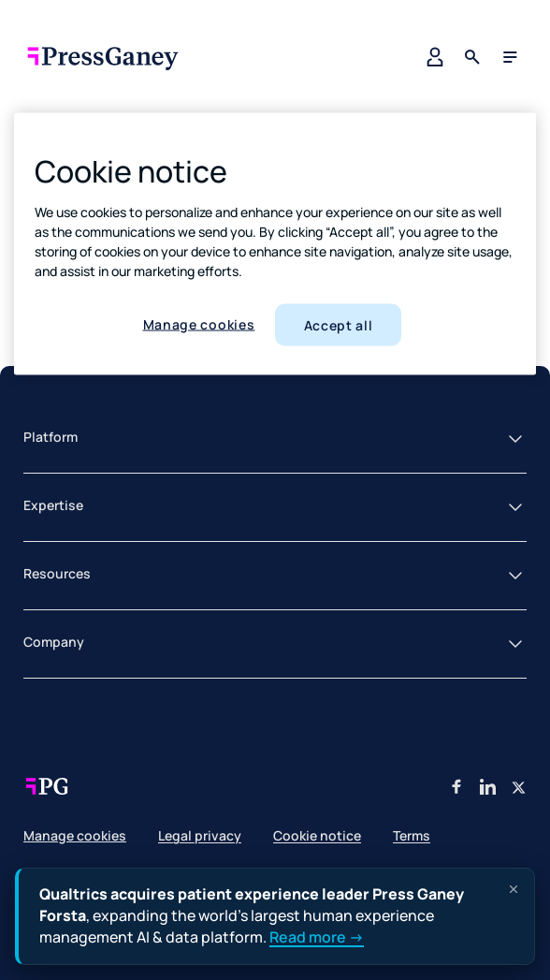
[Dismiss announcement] (514, 889)
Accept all (339, 324)
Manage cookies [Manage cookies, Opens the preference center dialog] (199, 323)
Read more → (317, 938)
